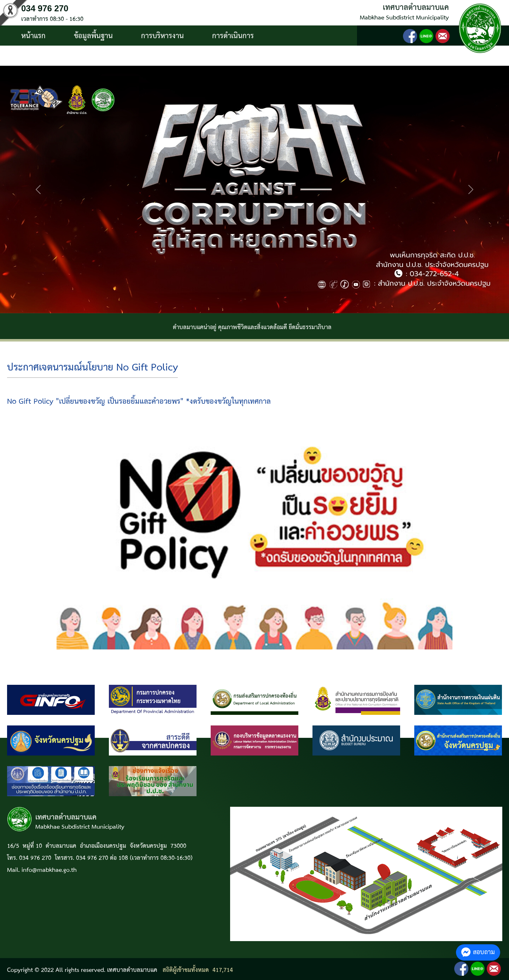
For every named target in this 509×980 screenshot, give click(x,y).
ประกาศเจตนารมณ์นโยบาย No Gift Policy (92, 368)
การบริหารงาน (162, 36)
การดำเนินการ (233, 36)
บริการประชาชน (45, 56)
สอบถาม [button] (478, 952)
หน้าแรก (33, 36)
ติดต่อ (106, 56)
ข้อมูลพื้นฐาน (93, 36)
